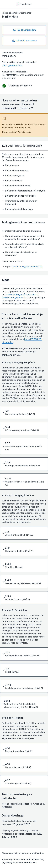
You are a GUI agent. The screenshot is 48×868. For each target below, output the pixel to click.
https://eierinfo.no (12, 65)
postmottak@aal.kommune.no (28, 266)
